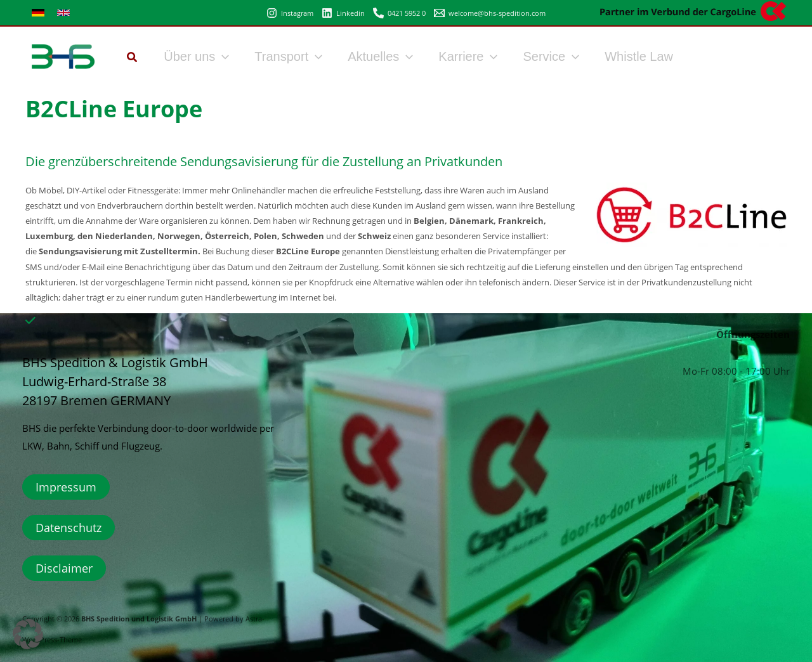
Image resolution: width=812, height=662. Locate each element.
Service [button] (551, 56)
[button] (133, 58)
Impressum (66, 487)
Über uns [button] (196, 56)
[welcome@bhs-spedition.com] (490, 13)
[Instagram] (290, 13)
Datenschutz (69, 528)
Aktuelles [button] (380, 56)
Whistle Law (639, 56)
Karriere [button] (468, 56)
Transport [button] (288, 56)
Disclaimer (64, 568)
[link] (38, 13)
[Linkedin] (343, 13)
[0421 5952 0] (399, 13)
